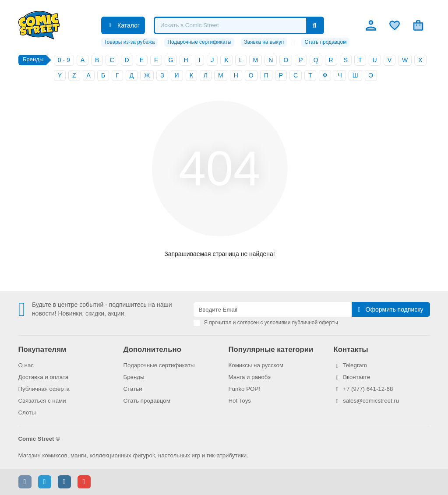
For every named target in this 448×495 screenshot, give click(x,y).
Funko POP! (244, 389)
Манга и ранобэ (250, 377)
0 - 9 (64, 60)
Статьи (133, 389)
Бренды (134, 377)
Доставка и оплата (44, 377)
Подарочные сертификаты (199, 42)
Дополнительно (152, 349)
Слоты (27, 412)
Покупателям (42, 349)
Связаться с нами (42, 401)
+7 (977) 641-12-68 (368, 389)
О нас (26, 365)
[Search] (239, 25)
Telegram (355, 365)
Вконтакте (356, 377)
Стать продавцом (325, 42)
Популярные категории (271, 349)
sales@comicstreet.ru (371, 401)
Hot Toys (240, 401)
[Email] (273, 309)
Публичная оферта (44, 389)
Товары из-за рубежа (130, 42)
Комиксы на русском (256, 365)
